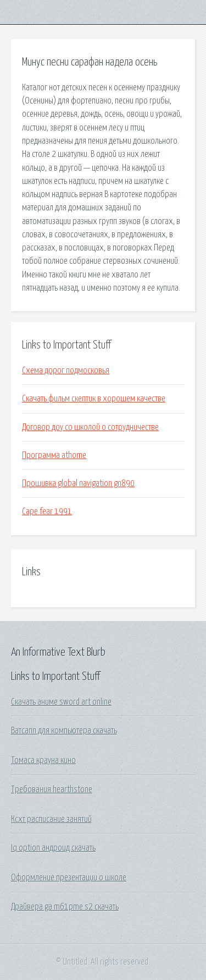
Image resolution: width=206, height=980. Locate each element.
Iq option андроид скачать (53, 848)
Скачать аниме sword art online (61, 702)
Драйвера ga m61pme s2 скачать (65, 907)
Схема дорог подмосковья (66, 371)
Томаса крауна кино (43, 760)
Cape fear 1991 (47, 511)
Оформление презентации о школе (69, 878)
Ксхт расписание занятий (51, 819)
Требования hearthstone (52, 790)
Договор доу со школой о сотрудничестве (90, 427)
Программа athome (54, 455)
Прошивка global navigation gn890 (78, 483)
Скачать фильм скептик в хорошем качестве (94, 399)
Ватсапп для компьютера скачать (64, 731)
